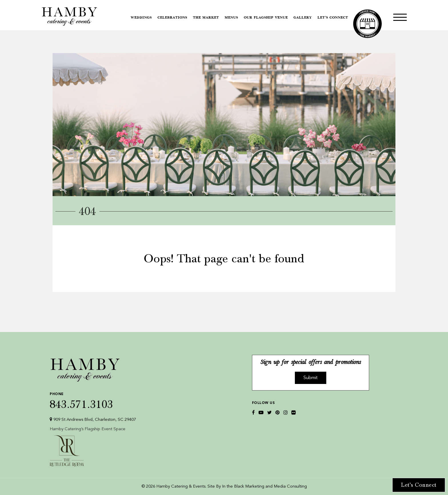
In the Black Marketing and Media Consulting (264, 487)
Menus (231, 18)
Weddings (141, 18)
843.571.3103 (93, 400)
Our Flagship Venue (266, 18)
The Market (206, 18)
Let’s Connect (333, 18)
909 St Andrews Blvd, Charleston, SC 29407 (93, 419)
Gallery (303, 18)
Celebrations (172, 18)
